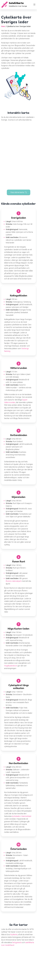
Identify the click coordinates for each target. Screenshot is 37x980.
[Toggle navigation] (34, 5)
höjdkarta (14, 935)
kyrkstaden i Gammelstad (21, 816)
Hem (3, 26)
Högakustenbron (11, 666)
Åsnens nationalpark (14, 581)
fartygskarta (17, 943)
